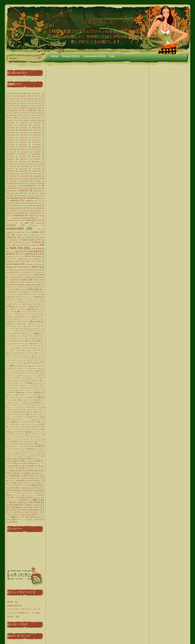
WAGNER (10, 285)
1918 (29, 103)
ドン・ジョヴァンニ (32, 385)
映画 (14, 459)
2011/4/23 (37, 159)
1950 (15, 108)
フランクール (31, 410)
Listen (35, 232)
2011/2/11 (23, 147)
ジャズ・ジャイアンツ (34, 350)
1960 (16, 111)
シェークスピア (26, 348)
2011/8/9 (9, 179)
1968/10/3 (24, 113)
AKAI (18, 188)
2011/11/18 (11, 135)
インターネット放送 (24, 307)
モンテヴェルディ (35, 434)
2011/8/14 (25, 176)
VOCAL (38, 282)
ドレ (19, 385)
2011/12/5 (10, 147)
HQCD (42, 216)
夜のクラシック (20, 519)
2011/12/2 (23, 142)
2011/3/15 (37, 152)
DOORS (15, 206)
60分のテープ (34, 186)
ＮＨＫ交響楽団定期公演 (30, 254)
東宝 (42, 507)
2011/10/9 (37, 133)
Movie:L (28, 242)
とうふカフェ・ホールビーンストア (24, 609)
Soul (39, 270)
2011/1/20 (37, 125)
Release (29, 264)
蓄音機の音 (25, 500)
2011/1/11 (10, 125)
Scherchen (21, 270)
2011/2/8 (13, 152)
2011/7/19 (23, 169)
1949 (8, 108)
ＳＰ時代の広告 (16, 277)
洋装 (38, 520)
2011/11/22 (10, 137)
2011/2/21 (21, 149)
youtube (28, 285)
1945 (33, 106)
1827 (11, 101)
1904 (32, 101)
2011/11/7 (37, 140)
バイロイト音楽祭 (14, 393)
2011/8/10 (13, 176)
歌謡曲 (15, 466)
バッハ (12, 395)
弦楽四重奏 (27, 473)
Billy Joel (10, 193)
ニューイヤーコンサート (24, 388)
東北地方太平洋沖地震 (17, 510)
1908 (40, 101)
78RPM (9, 188)
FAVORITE (26, 208)
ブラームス (36, 407)
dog (8, 206)
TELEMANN (14, 280)
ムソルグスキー (34, 427)
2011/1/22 (23, 128)
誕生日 (39, 493)
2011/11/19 (24, 135)
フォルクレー (39, 405)
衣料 (8, 459)
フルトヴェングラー (24, 412)
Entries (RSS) (71, 56)
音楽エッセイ (27, 461)
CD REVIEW (29, 198)
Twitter (36, 280)
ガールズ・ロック (16, 326)
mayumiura (40, 237)
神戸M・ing (12, 602)
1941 (18, 105)
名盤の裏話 (33, 517)
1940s (11, 106)
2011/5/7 (13, 166)
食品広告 (26, 488)
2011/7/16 (37, 166)
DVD (24, 206)
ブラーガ (25, 407)
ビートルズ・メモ (18, 403)
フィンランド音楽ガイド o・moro (24, 613)
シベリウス (17, 350)
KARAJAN (33, 225)
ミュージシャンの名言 (34, 424)
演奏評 (15, 461)
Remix (39, 264)
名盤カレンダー (18, 517)
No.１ (18, 257)
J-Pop (38, 220)
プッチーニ (13, 407)
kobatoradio (15, 229)
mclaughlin (13, 240)
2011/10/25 (10, 133)
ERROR (41, 206)
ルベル (37, 449)
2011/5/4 (31, 164)
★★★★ (10, 93)
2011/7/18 (10, 169)
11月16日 (18, 96)
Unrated (12, 282)
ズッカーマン (36, 360)
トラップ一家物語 (25, 383)
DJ (40, 203)
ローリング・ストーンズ (28, 454)
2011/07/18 (24, 123)
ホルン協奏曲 (11, 422)
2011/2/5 (41, 149)
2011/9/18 (40, 179)
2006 (25, 120)
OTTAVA (9, 259)
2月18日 (21, 183)
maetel (9, 237)
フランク (19, 410)
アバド (32, 292)
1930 (42, 103)
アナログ (26, 287)
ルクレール (10, 449)
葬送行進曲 (27, 490)
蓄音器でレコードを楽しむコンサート (21, 495)
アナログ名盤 (21, 292)
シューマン (29, 353)
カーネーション (38, 324)
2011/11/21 (37, 135)
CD (40, 196)
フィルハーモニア (24, 405)
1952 (23, 108)
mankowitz (29, 237)
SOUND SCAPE (12, 272)
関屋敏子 (32, 466)
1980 (33, 115)
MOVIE (19, 242)
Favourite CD (14, 211)
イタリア (36, 299)
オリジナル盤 (27, 321)
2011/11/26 (37, 137)
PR (20, 261)
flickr (25, 211)
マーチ (22, 422)
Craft (16, 203)
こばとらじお (97, 21)
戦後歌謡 (16, 490)
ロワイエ (25, 456)
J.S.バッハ (13, 223)
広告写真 (31, 476)
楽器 (23, 466)
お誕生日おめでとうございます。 (25, 323)
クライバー (37, 331)
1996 (15, 118)
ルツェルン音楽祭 (25, 449)
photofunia (37, 259)
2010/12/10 (10, 123)
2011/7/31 (31, 174)
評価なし (36, 512)
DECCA (32, 203)
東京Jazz (23, 502)
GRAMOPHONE (35, 213)
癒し (31, 520)
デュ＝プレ (35, 378)
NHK (42, 245)
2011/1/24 (36, 128)
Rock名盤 (10, 270)
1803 (28, 99)
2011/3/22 (23, 154)
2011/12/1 (10, 142)
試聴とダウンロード (27, 483)
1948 (40, 106)
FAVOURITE (39, 208)
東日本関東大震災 (31, 507)
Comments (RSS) (95, 56)
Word (19, 285)
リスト (41, 444)
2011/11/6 (24, 140)
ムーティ (12, 427)
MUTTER (24, 245)
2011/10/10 (24, 130)
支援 (14, 483)
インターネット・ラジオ (17, 304)
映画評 (21, 459)
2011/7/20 (36, 169)
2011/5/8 (25, 166)
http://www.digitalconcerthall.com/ (25, 218)
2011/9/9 (38, 181)
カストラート (32, 326)
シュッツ (41, 353)
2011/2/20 (10, 149)
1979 (26, 115)
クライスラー (24, 331)
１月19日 (23, 118)
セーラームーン (22, 366)
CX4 (23, 203)
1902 (25, 101)
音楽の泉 (20, 463)
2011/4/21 (24, 159)
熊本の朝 (21, 471)
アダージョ (15, 287)
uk (43, 280)
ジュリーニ (27, 355)
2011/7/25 (37, 171)
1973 (11, 115)
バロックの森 (35, 397)
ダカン (35, 369)
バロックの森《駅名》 (15, 400)
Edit (112, 56)
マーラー (32, 422)
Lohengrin (19, 235)
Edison (31, 206)
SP (22, 272)
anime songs (27, 188)
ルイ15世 (36, 446)
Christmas (14, 200)
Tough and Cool (14, 606)
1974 (19, 115)
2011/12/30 (36, 145)
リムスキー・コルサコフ (19, 446)
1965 (30, 110)
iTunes (28, 220)
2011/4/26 (23, 162)
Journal (38, 223)
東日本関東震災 (37, 502)
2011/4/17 (10, 159)
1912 (15, 103)
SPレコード (32, 272)
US (20, 282)
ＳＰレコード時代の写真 (33, 275)
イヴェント (25, 299)
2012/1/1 (10, 183)
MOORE (9, 242)
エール (14, 317)
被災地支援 (34, 510)
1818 (42, 99)
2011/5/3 (21, 164)
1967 (8, 113)
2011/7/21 (10, 171)
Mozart (38, 242)
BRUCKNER (22, 196)
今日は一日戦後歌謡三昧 (18, 481)
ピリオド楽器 (33, 403)
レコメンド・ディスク (33, 451)
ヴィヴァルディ (26, 312)
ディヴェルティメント (29, 376)
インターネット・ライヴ (32, 302)
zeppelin (38, 285)
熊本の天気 (33, 471)
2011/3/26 (36, 154)
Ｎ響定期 (27, 257)
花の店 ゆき (13, 617)
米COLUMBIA (20, 515)
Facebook (13, 208)
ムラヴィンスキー (13, 429)
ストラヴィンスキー (15, 363)
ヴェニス (12, 314)
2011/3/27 (10, 157)
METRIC (38, 240)
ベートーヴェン (18, 414)
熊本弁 (17, 473)
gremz (8, 216)
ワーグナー (36, 456)
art (36, 188)
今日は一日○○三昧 (36, 478)
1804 (35, 99)
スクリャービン (21, 360)
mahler (19, 237)
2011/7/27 (20, 174)
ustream (28, 282)
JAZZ (27, 223)
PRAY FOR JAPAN (33, 261)
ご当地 (30, 343)
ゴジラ (37, 338)
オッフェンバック (24, 319)
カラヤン (21, 329)
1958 (8, 110)
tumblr (24, 280)
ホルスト (38, 419)
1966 (39, 110)
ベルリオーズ (34, 415)
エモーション (25, 316)
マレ (20, 424)
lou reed (31, 235)
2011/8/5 (37, 176)
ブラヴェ (10, 410)
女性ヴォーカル (22, 485)
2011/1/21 (10, 128)
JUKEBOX (11, 225)
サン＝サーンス (31, 346)
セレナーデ (15, 369)
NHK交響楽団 (38, 249)
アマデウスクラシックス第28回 (28, 297)
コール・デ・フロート (23, 338)
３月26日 (31, 183)
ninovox (9, 257)
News (33, 245)
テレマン (19, 381)
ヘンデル (25, 417)
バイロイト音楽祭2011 (34, 393)
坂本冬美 (34, 481)
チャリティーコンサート (32, 373)
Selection (31, 270)
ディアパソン (11, 376)
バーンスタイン (36, 390)
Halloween (19, 215)
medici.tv (25, 240)
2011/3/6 (22, 157)
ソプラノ (26, 369)
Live (8, 235)
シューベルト (15, 353)
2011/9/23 (13, 181)
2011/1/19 (23, 125)
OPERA (38, 256)
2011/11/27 (10, 140)
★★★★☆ (36, 93)
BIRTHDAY (23, 193)
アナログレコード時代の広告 (25, 289)
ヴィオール (40, 312)
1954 (31, 108)
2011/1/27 (10, 130)
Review (10, 267)
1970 (34, 113)
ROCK (35, 267)
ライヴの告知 (11, 441)
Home (54, 56)
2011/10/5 (24, 133)
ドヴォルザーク (32, 381)
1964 (23, 111)
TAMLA (28, 277)
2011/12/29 (10, 145)
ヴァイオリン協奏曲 (24, 309)
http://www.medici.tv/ (14, 220)
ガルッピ (31, 329)
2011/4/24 (10, 162)
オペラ (15, 321)
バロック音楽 (32, 400)
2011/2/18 (36, 147)
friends (9, 213)
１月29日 (34, 118)
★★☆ (9, 96)
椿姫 (42, 500)
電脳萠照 (12, 502)
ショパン (38, 355)
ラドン (32, 441)
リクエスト (28, 444)
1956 (39, 108)
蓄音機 (21, 497)
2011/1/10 (37, 123)
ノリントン (10, 390)
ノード (39, 388)
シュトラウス (14, 355)
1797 (22, 99)
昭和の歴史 (15, 488)
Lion (27, 232)
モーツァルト (18, 434)
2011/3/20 (10, 154)
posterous (10, 261)
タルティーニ (23, 371)
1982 (40, 115)
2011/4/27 (36, 162)
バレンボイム (20, 398)
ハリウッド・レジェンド (28, 395)
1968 (15, 113)
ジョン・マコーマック (15, 358)
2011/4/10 (36, 157)
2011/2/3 (31, 149)
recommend (13, 264)
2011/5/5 (41, 164)
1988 (8, 118)
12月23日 (40, 96)
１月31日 (16, 120)
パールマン (22, 390)
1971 (42, 113)
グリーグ (19, 336)
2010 (39, 120)
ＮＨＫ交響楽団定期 (17, 252)
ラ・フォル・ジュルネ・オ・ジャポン (26, 439)
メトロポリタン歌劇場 (22, 432)
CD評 (42, 198)
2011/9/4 (25, 181)
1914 (22, 103)
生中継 (35, 488)
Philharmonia (23, 259)
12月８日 (13, 99)
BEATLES (24, 191)
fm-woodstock (36, 211)
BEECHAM (37, 191)
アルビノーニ (12, 299)
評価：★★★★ (23, 512)
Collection (29, 201)
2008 (32, 120)
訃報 (13, 522)
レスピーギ (11, 454)
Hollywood (32, 216)
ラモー (16, 444)
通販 (35, 500)
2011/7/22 (23, 171)
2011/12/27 (36, 142)
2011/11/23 (23, 137)
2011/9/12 (19, 179)
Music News (11, 245)
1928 (35, 103)
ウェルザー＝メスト (26, 314)
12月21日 (30, 96)
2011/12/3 (23, 145)
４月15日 (10, 186)
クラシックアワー (14, 333)
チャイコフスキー (13, 373)
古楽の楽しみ (17, 476)
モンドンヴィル (12, 437)
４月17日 (20, 186)
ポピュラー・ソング (23, 419)
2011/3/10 (25, 152)
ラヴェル (23, 441)
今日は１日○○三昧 (18, 478)
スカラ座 (30, 358)
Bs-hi (32, 196)
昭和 (34, 485)
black (34, 193)
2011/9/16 (30, 179)
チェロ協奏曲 (36, 371)
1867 (18, 101)
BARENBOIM (11, 191)
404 (40, 183)
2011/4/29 (10, 164)
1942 (26, 106)
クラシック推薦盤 (32, 334)
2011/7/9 (41, 174)
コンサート (20, 343)
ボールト (36, 417)
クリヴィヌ (31, 336)
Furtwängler (20, 213)
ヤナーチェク (27, 437)
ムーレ (22, 427)
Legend (19, 232)
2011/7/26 (10, 174)
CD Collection (13, 198)
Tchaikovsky (40, 277)
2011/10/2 (37, 130)
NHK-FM (16, 248)
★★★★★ (23, 93)
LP (40, 235)
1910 (8, 103)
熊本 (13, 471)
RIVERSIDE (22, 267)
